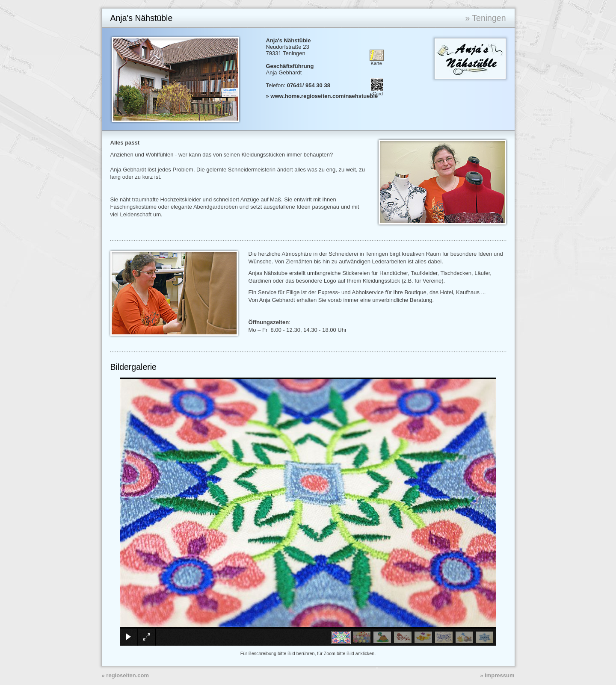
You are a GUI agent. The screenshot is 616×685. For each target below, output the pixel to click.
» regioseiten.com (126, 675)
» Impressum (497, 675)
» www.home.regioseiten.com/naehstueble (322, 96)
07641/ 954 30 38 (309, 85)
